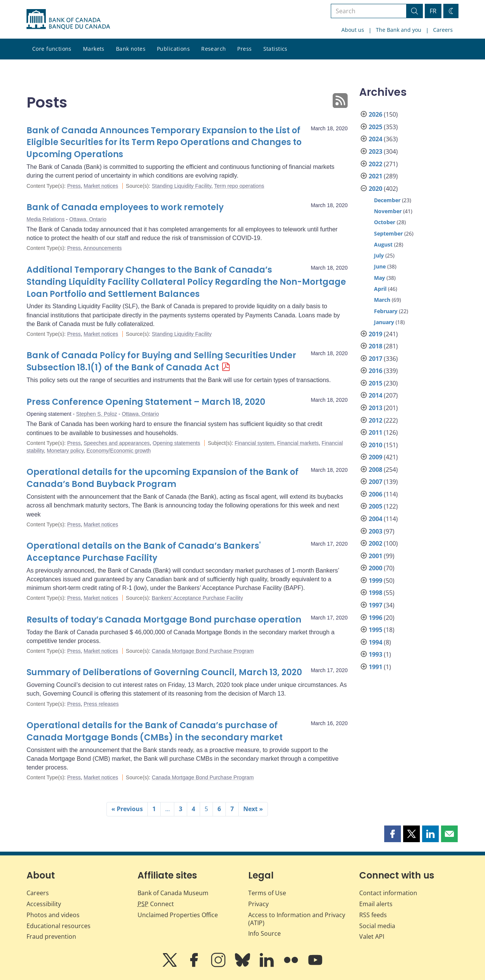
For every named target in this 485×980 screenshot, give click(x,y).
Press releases (101, 704)
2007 (375, 482)
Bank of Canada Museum (173, 893)
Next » (253, 809)
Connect (156, 904)
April (380, 289)
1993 (375, 654)
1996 (375, 618)
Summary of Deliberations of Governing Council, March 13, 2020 (164, 672)
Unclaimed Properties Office (178, 915)
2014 (375, 395)
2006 (375, 494)
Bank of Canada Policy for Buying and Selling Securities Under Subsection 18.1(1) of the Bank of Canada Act (161, 361)
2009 (375, 457)
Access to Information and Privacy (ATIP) (297, 919)
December (387, 200)
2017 (375, 359)
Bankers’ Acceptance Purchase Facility (198, 598)
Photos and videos (53, 915)
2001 (375, 556)
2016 (375, 371)
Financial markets (298, 443)
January (384, 322)
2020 (375, 189)
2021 (375, 176)
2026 (375, 114)
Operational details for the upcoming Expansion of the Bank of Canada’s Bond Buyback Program (163, 478)
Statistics (275, 49)
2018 (375, 346)
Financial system (254, 443)
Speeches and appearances (117, 443)
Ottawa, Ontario (88, 219)
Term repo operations (239, 186)
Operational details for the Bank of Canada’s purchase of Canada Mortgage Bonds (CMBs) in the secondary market (155, 731)
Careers (443, 30)
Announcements (102, 248)
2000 (375, 568)
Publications (173, 49)
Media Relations (45, 219)
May (379, 278)
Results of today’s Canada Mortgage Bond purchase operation (164, 620)
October (385, 222)
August (383, 244)
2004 (375, 519)
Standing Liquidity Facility (182, 186)
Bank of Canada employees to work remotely (125, 207)
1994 (375, 642)
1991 (375, 667)
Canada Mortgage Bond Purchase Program (203, 651)
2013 (375, 408)
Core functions (52, 49)
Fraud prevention (51, 936)
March (382, 300)
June (380, 266)
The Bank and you (399, 30)
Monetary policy (65, 451)
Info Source (264, 933)
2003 (375, 531)
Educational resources (59, 926)
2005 (375, 506)
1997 (375, 605)
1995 (375, 630)
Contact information (388, 893)
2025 (375, 127)
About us (353, 30)
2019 (375, 334)
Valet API (372, 936)
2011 (375, 432)
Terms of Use (267, 893)
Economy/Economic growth (119, 451)
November (388, 211)
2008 (375, 470)
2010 (375, 445)
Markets (94, 49)
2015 (375, 383)
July (379, 255)
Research (214, 49)
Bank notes (131, 49)
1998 (375, 593)
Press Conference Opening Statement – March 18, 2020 (146, 402)
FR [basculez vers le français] (433, 11)
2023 (375, 151)
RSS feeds (373, 915)
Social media (377, 926)
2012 (375, 420)
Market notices (101, 186)
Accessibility (44, 904)
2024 (375, 139)
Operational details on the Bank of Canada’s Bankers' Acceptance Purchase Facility (144, 552)
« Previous (127, 809)
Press (244, 49)
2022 (375, 164)
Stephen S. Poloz (97, 414)
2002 (375, 543)
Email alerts (376, 904)
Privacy (258, 904)
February (386, 311)
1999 (375, 581)
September (388, 233)
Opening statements (176, 443)
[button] (393, 834)
